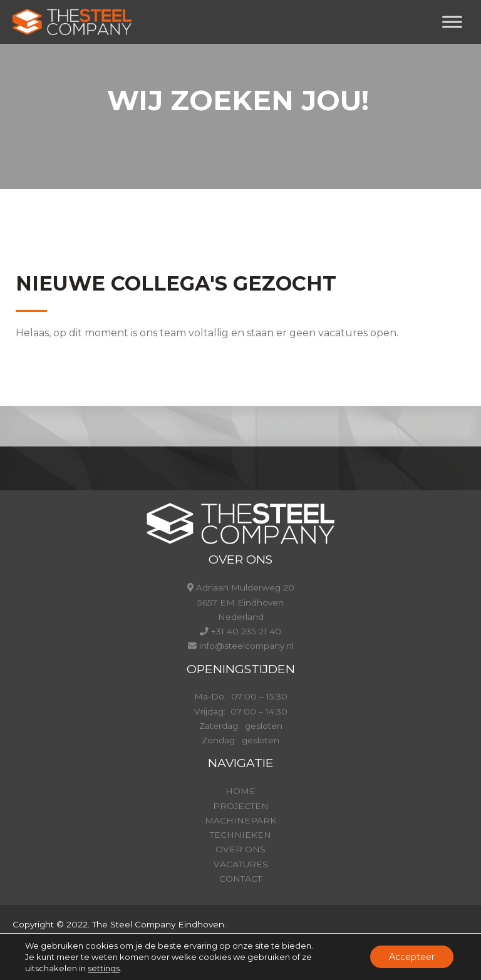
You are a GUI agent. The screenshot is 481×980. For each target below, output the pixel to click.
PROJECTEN (241, 806)
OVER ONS (240, 849)
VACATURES (241, 864)
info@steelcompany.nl (246, 646)
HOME (240, 791)
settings (104, 968)
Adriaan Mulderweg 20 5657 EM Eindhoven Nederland (245, 602)
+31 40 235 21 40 (246, 631)
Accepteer (412, 957)
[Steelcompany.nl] (72, 22)
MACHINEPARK (240, 820)
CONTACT (240, 879)
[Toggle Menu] (452, 22)
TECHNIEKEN (240, 835)
